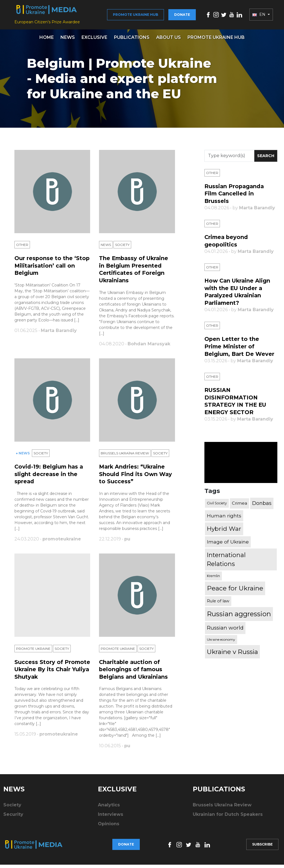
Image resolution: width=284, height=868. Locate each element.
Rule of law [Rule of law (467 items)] (218, 601)
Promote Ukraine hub (135, 16)
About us (168, 40)
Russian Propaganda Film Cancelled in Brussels (235, 196)
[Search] (229, 159)
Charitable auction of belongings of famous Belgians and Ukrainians (135, 673)
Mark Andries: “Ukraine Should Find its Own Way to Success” (136, 477)
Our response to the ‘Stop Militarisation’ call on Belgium (52, 269)
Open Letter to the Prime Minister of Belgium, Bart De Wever (240, 348)
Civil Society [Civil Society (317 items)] (217, 504)
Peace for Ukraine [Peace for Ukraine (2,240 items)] (235, 589)
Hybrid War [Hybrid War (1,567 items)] (224, 529)
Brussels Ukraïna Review (125, 457)
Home (47, 40)
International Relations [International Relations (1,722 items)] (226, 560)
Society (122, 248)
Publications (132, 40)
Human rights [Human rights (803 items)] (224, 516)
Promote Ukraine (33, 652)
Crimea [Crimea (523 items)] (239, 504)
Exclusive (94, 40)
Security (13, 817)
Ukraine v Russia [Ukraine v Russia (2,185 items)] (232, 652)
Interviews (111, 817)
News (68, 40)
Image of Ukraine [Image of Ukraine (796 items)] (228, 542)
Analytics (109, 808)
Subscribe (262, 848)
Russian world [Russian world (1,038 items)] (225, 628)
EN (259, 16)
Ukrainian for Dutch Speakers (228, 817)
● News (23, 457)
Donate (182, 16)
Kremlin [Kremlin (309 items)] (213, 576)
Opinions (109, 827)
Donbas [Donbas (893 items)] (262, 504)
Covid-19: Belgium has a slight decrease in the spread (50, 477)
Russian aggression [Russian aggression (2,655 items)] (239, 614)
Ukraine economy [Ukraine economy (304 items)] (221, 640)
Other (22, 248)
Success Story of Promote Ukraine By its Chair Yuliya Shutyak (49, 673)
